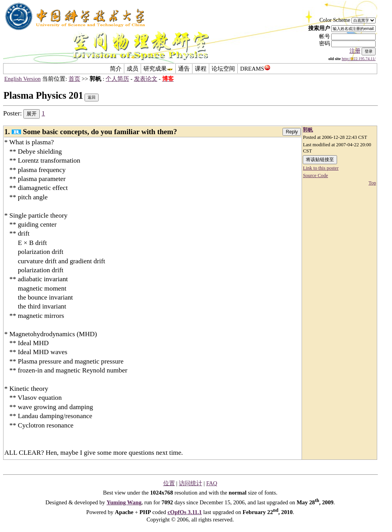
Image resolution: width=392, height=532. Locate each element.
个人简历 (117, 79)
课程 (201, 69)
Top (372, 183)
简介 (116, 69)
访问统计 (191, 483)
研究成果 (158, 69)
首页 (74, 79)
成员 (132, 69)
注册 (355, 51)
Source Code (315, 176)
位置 (169, 483)
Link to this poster (320, 168)
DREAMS (255, 69)
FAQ (212, 483)
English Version (22, 79)
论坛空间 (223, 69)
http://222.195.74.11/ (359, 59)
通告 (184, 69)
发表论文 (146, 79)
